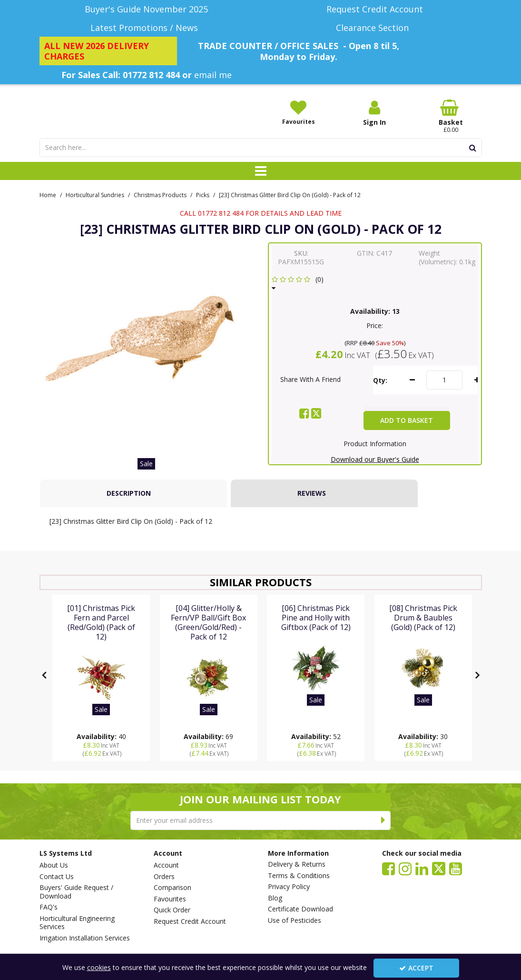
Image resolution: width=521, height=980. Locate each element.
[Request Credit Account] (375, 9)
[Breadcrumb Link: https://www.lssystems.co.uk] (48, 207)
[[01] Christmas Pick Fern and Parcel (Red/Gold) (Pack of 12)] (101, 649)
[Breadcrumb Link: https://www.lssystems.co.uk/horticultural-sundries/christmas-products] (160, 207)
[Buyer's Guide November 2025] (147, 9)
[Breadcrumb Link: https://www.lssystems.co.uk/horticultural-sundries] (95, 207)
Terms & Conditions (299, 876)
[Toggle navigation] (260, 184)
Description (129, 506)
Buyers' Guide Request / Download (76, 892)
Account (166, 865)
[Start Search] (473, 160)
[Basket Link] (451, 117)
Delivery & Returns (297, 864)
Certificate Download (300, 909)
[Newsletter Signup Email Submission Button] (383, 820)
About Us (54, 865)
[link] (304, 426)
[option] (147, 361)
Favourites (170, 899)
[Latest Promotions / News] (147, 28)
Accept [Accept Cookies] (416, 968)
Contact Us (57, 877)
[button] (300, 296)
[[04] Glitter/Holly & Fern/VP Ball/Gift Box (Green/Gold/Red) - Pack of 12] (209, 649)
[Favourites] (298, 112)
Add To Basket (407, 433)
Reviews (312, 506)
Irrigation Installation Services (85, 938)
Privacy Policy (289, 887)
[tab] (133, 506)
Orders (164, 877)
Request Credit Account (190, 921)
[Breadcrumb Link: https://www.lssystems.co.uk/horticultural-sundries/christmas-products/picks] (203, 207)
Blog (275, 898)
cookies (99, 967)
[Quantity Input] (444, 393)
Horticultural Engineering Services (77, 923)
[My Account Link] (374, 113)
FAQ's (49, 907)
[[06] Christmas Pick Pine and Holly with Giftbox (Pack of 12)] (316, 640)
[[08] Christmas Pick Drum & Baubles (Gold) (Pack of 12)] (423, 640)
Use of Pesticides (295, 920)
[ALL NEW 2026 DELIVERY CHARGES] (108, 51)
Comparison (172, 888)
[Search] (252, 160)
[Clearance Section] (375, 28)
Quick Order (172, 910)
